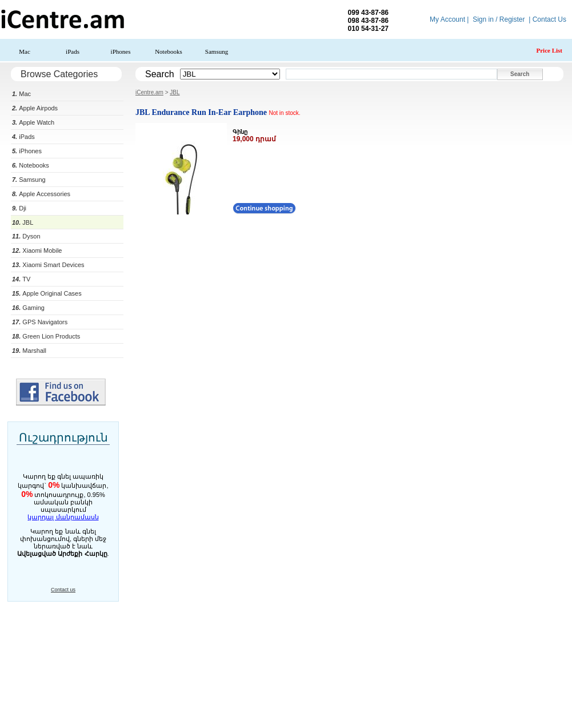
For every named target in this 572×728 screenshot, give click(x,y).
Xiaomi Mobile (37, 250)
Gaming (28, 308)
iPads (73, 51)
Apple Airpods (35, 108)
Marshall (29, 351)
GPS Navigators (40, 322)
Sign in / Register (499, 19)
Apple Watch (33, 122)
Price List (549, 50)
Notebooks (169, 51)
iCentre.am (149, 92)
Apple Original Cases (47, 293)
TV (21, 279)
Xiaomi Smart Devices (48, 265)
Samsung (217, 51)
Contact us (63, 590)
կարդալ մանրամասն (63, 517)
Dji (19, 208)
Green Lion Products (46, 336)
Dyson (26, 236)
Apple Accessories (41, 194)
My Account (447, 19)
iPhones (121, 51)
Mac (25, 51)
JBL (23, 222)
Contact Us (549, 19)
